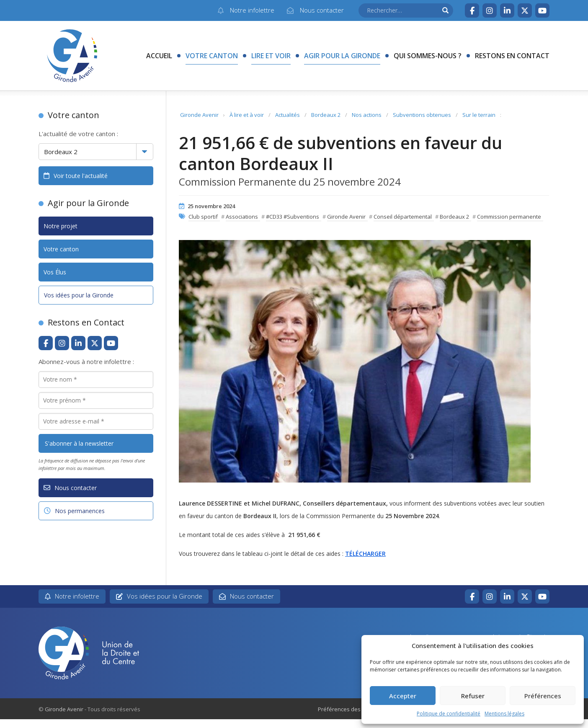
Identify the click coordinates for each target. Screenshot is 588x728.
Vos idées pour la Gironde (79, 295)
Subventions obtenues (422, 115)
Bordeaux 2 (326, 115)
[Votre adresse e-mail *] (96, 421)
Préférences (543, 696)
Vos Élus (55, 272)
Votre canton (212, 56)
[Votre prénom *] (96, 400)
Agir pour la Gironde (342, 56)
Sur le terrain (479, 115)
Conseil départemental (403, 217)
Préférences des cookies (350, 709)
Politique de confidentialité (449, 714)
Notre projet (61, 226)
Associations (242, 217)
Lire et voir (271, 56)
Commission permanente (509, 217)
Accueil (159, 56)
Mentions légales (504, 714)
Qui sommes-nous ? (428, 56)
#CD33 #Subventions (293, 217)
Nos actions (367, 115)
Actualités (288, 115)
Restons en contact (512, 56)
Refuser (473, 696)
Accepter (403, 696)
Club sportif (203, 217)
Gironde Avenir (199, 115)
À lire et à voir (247, 115)
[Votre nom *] (96, 379)
